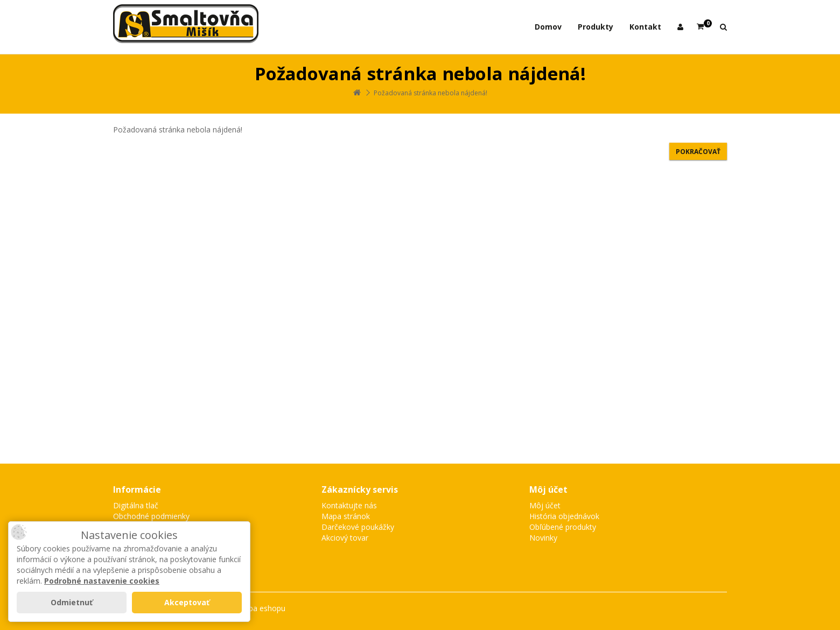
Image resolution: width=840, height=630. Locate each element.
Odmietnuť (72, 602)
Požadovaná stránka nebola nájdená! (430, 93)
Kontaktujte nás (349, 505)
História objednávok (564, 516)
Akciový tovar (345, 538)
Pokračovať (698, 152)
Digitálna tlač (136, 505)
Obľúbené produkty (563, 527)
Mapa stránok (346, 516)
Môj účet (545, 505)
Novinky (543, 538)
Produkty (596, 27)
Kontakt (645, 27)
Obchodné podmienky (151, 516)
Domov (548, 27)
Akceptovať (187, 602)
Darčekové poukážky (358, 527)
